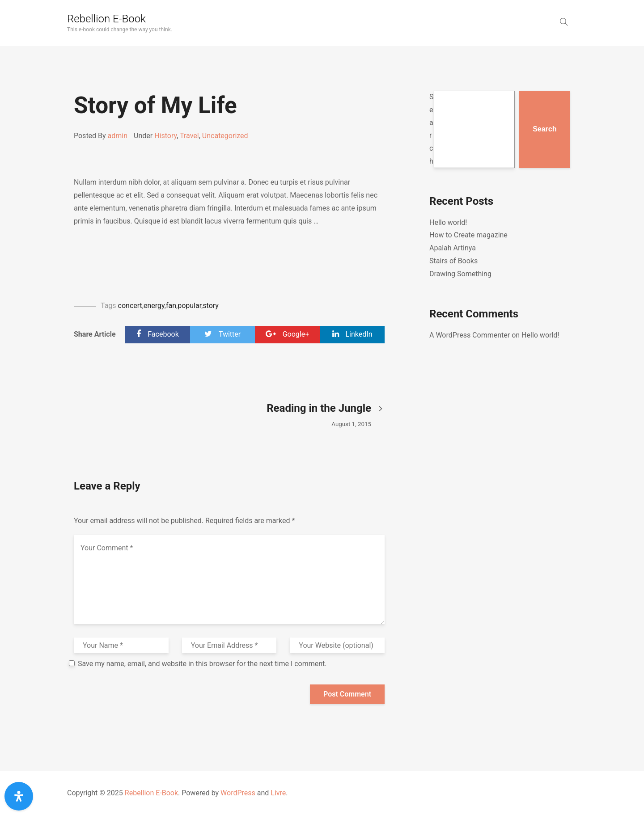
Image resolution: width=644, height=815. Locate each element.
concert (130, 306)
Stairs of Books (453, 261)
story (211, 306)
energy (154, 306)
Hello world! (448, 222)
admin (118, 136)
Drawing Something (460, 274)
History (165, 136)
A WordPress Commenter (470, 335)
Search (432, 129)
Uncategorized (225, 136)
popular (189, 306)
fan (171, 306)
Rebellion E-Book (106, 19)
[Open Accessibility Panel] (19, 796)
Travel (189, 136)
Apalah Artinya (453, 248)
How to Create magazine (468, 235)
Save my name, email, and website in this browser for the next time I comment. (202, 664)
